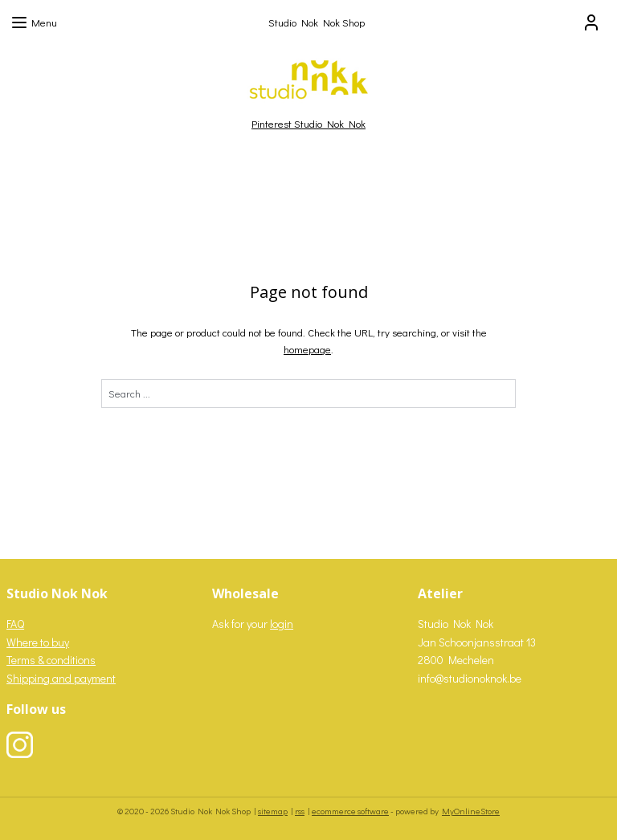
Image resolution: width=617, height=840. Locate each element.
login (282, 624)
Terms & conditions (51, 660)
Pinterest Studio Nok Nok (308, 123)
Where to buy (38, 642)
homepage (307, 349)
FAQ (15, 624)
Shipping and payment (61, 678)
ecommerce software (350, 811)
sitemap (273, 811)
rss (300, 811)
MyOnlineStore (471, 811)
